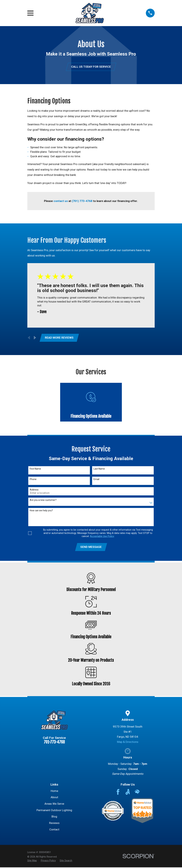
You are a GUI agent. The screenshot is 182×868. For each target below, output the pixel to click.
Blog (54, 817)
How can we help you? (41, 511)
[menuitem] (32, 861)
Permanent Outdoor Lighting (54, 811)
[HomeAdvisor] (137, 793)
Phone (33, 480)
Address (34, 490)
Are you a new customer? (43, 500)
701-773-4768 (54, 743)
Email (96, 480)
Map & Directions (128, 743)
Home (54, 792)
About (54, 798)
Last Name (99, 469)
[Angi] (128, 793)
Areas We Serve (54, 804)
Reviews (54, 824)
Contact (54, 830)
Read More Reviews (59, 338)
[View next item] (35, 338)
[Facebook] (118, 793)
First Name (35, 469)
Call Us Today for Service (91, 67)
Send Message (91, 548)
